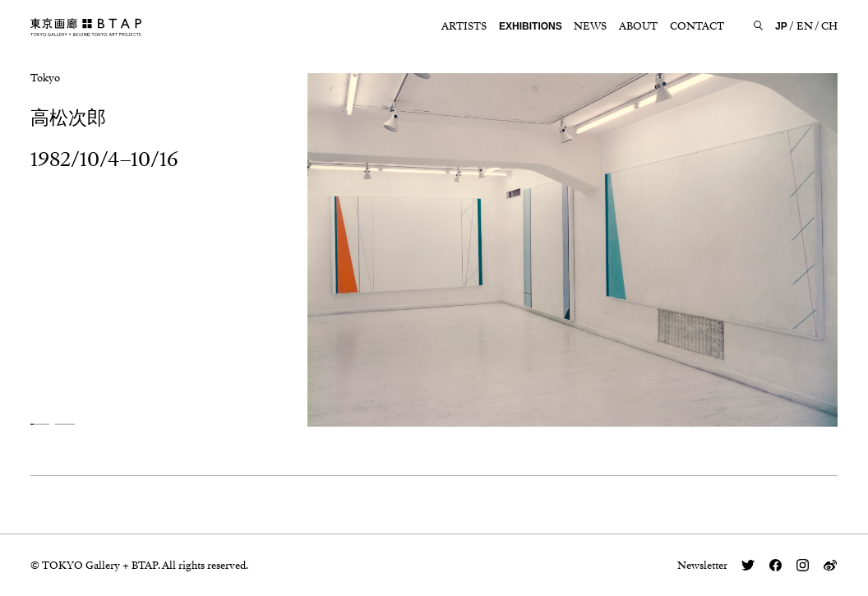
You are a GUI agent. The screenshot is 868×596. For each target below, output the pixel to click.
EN (805, 26)
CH (829, 26)
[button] (40, 424)
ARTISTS (464, 26)
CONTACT (697, 26)
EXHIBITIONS (531, 26)
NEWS (590, 26)
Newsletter (702, 565)
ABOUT (638, 26)
